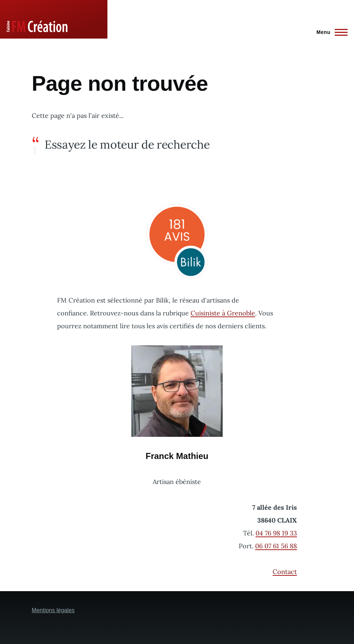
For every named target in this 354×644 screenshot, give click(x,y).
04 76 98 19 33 (276, 533)
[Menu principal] (330, 32)
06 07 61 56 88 (276, 546)
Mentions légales (53, 610)
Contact (285, 572)
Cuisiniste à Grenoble (223, 313)
